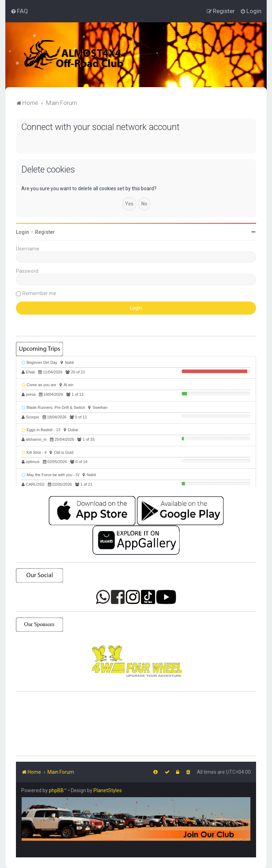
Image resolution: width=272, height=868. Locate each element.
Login (22, 232)
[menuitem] (19, 11)
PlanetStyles (108, 790)
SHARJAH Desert (136, 724)
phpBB (56, 790)
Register (45, 232)
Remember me (39, 293)
